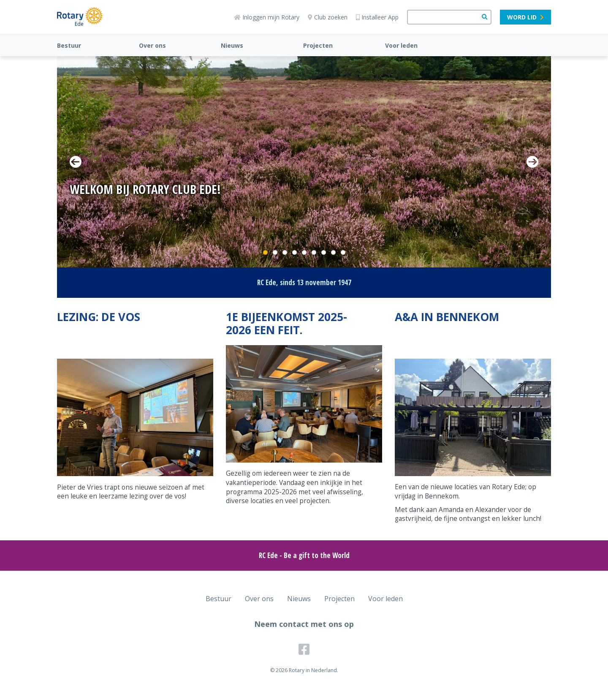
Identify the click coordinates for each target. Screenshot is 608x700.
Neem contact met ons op (304, 624)
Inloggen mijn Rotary (267, 17)
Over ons (152, 45)
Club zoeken (328, 17)
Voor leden (401, 45)
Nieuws (232, 45)
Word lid (525, 17)
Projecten (318, 45)
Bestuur (69, 45)
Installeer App (377, 17)
